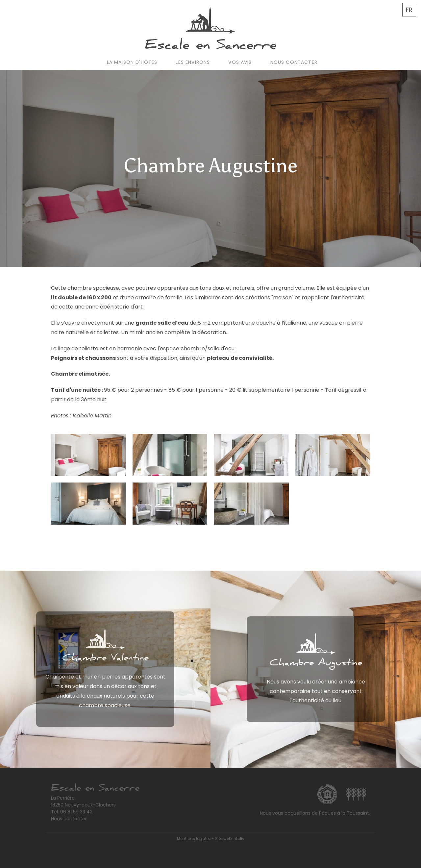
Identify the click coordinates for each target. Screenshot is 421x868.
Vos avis (240, 62)
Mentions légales (194, 839)
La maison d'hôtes (132, 62)
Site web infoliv (230, 839)
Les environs (193, 62)
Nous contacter (294, 62)
